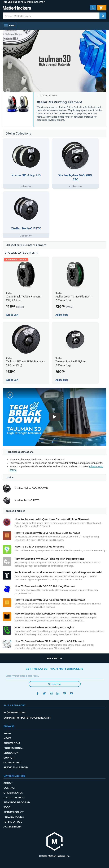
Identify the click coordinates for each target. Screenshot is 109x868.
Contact (9, 788)
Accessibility (13, 827)
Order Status (13, 793)
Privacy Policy (14, 817)
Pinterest (65, 693)
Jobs (7, 807)
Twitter (44, 693)
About (8, 783)
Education (11, 753)
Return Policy (14, 812)
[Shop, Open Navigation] (10, 26)
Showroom (12, 743)
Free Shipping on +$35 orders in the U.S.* (24, 2)
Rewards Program (17, 802)
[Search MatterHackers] (103, 16)
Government (12, 763)
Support (10, 758)
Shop (7, 733)
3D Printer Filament (48, 96)
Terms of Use (13, 822)
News (7, 738)
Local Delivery (14, 798)
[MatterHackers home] (17, 8)
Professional (13, 748)
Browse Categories (21, 253)
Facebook (38, 693)
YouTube (71, 693)
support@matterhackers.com (27, 718)
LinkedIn (58, 693)
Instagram (51, 693)
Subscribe (54, 684)
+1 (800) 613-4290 (15, 712)
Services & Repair (16, 767)
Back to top (54, 658)
